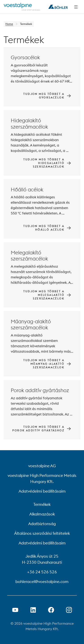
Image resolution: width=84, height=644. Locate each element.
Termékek (42, 504)
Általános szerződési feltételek (42, 533)
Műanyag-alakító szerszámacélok (31, 324)
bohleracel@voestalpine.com (42, 582)
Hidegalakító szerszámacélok (29, 123)
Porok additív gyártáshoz (40, 390)
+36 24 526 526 (42, 572)
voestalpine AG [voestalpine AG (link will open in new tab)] (42, 466)
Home (9, 24)
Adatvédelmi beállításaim (42, 491)
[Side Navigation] (76, 7)
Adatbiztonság (42, 524)
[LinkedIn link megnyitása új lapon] (33, 610)
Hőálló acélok (27, 189)
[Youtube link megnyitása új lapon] (15, 610)
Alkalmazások (42, 514)
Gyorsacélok (25, 57)
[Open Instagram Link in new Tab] (69, 610)
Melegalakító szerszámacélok (29, 256)
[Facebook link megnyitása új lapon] (51, 610)
